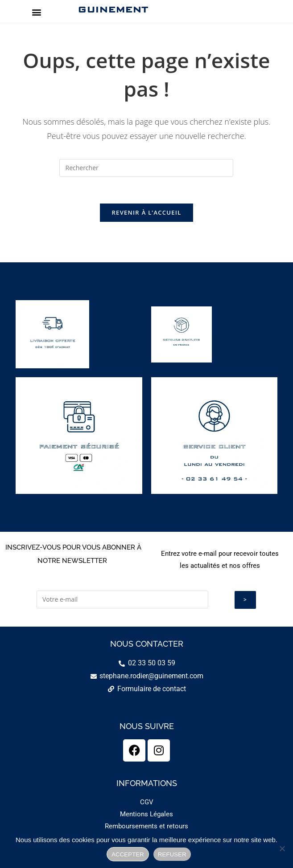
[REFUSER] (282, 848)
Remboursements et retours (146, 826)
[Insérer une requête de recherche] (146, 168)
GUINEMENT (113, 9)
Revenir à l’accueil (146, 213)
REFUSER (172, 854)
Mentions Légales (146, 814)
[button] (37, 12)
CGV (147, 802)
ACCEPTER (128, 854)
